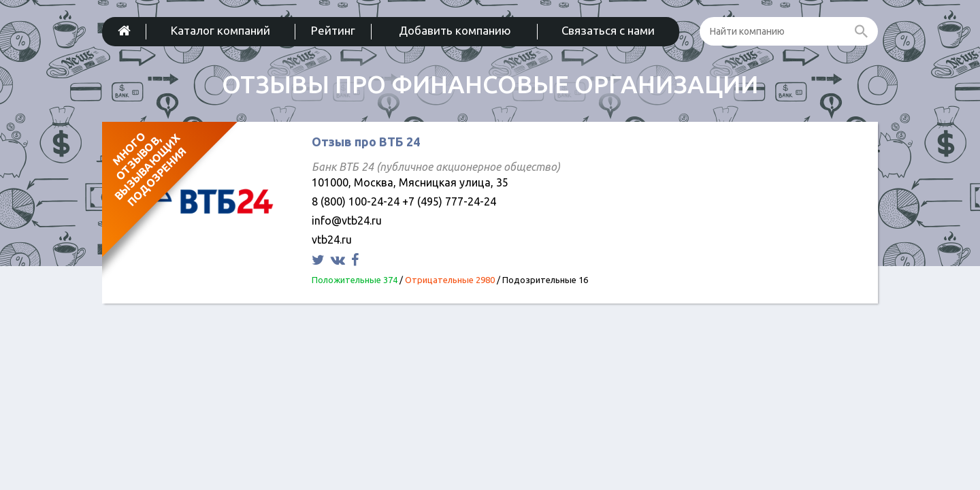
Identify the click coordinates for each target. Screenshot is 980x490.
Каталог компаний (220, 30)
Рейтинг (333, 30)
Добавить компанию (455, 30)
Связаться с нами (608, 30)
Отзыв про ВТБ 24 (366, 142)
